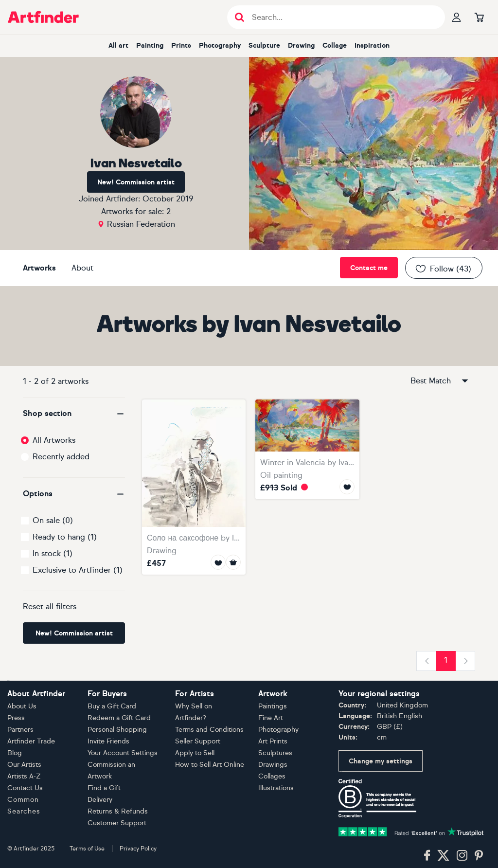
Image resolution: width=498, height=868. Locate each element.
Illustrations (276, 788)
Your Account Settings (123, 753)
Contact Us (25, 788)
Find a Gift (104, 788)
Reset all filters (50, 606)
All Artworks (54, 440)
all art (118, 45)
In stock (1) (53, 553)
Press (16, 718)
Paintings (273, 706)
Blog (15, 753)
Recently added (61, 457)
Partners (20, 730)
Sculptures (275, 753)
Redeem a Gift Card (119, 718)
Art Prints (273, 741)
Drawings (273, 765)
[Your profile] (457, 17)
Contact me (369, 268)
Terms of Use (87, 849)
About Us (22, 706)
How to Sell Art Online (210, 765)
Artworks (39, 268)
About (82, 268)
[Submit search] (240, 17)
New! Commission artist (136, 182)
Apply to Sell (195, 753)
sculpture (264, 45)
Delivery (100, 800)
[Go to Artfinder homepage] (43, 17)
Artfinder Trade (31, 741)
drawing (301, 45)
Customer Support (117, 823)
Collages (272, 776)
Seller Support (198, 741)
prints (181, 45)
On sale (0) (53, 520)
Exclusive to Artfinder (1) (78, 570)
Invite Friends (108, 741)
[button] (74, 414)
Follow (443, 269)
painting (150, 45)
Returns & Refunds (118, 811)
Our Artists (24, 765)
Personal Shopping (117, 730)
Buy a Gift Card (112, 706)
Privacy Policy (138, 849)
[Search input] (341, 17)
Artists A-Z (24, 776)
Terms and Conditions (209, 730)
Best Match (440, 381)
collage (335, 45)
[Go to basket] (479, 17)
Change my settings (381, 761)
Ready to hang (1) (65, 537)
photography (220, 45)
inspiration (372, 45)
